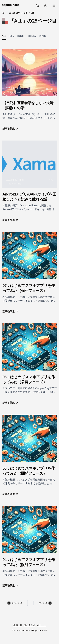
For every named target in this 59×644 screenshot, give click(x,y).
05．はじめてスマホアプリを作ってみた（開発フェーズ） (29, 471)
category (14, 13)
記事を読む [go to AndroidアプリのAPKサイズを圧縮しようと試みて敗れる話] (11, 220)
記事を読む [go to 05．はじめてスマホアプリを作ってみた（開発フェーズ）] (11, 494)
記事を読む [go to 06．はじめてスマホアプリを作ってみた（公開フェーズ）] (11, 403)
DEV (12, 36)
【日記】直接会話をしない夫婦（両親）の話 (28, 105)
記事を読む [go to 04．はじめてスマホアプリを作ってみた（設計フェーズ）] (11, 585)
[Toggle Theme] (46, 6)
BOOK (21, 36)
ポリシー (41, 625)
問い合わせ (30, 625)
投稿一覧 (18, 625)
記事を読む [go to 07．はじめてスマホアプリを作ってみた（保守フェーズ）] (11, 311)
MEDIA (32, 36)
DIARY (43, 36)
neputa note (10, 5)
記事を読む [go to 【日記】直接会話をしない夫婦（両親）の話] (11, 129)
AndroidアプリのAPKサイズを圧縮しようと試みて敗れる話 (29, 197)
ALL (4, 36)
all (25, 13)
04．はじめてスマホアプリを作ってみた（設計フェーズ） (29, 562)
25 (33, 13)
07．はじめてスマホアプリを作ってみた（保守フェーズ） (29, 288)
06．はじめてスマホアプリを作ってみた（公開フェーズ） (29, 379)
